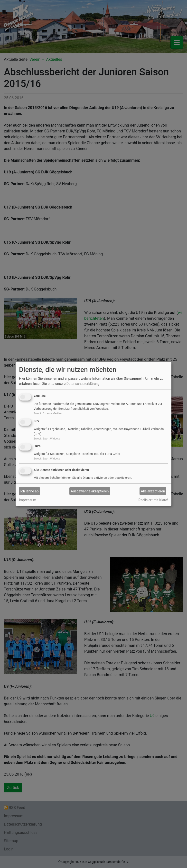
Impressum (28, 500)
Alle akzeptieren (153, 491)
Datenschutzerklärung (83, 384)
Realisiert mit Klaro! (153, 500)
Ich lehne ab (30, 491)
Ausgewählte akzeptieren (90, 491)
